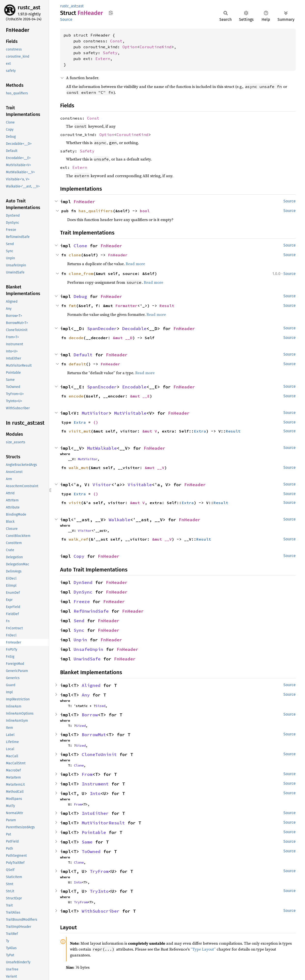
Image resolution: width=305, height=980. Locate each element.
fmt (72, 306)
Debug (80, 296)
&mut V (150, 431)
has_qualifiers (96, 211)
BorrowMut (94, 735)
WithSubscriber (101, 911)
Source (66, 19)
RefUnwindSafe (91, 611)
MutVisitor (95, 413)
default (77, 364)
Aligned (91, 685)
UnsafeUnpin (88, 649)
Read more (135, 264)
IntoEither (95, 813)
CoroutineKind (156, 47)
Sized (100, 706)
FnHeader (84, 202)
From (87, 774)
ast (81, 6)
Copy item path (111, 13)
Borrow (90, 715)
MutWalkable (102, 448)
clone (75, 255)
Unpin (80, 640)
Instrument (95, 784)
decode (76, 338)
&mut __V (155, 468)
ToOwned (91, 851)
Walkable (119, 520)
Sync (79, 630)
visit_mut (80, 431)
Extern (103, 59)
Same (87, 842)
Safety (110, 53)
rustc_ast (29, 7)
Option (130, 47)
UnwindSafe (87, 659)
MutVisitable (130, 413)
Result (167, 306)
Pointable (94, 832)
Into (95, 793)
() (96, 422)
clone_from (81, 273)
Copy (79, 556)
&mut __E (140, 396)
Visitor (102, 485)
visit (75, 503)
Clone (80, 246)
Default (83, 355)
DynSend (83, 582)
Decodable (134, 329)
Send (79, 621)
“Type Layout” (203, 949)
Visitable (140, 485)
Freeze (82, 602)
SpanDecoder (102, 329)
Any (86, 695)
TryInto (99, 891)
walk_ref (79, 539)
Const (116, 41)
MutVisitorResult (103, 823)
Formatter (126, 306)
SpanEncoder (102, 387)
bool (145, 211)
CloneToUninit (99, 754)
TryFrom (99, 871)
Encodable (134, 387)
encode (76, 396)
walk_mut (79, 468)
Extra (80, 422)
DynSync (83, 592)
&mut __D (123, 338)
